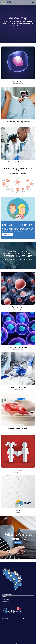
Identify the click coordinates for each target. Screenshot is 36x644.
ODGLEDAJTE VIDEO (8, 235)
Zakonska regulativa (6, 599)
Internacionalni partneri (7, 594)
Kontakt (4, 597)
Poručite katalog (6, 602)
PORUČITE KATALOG (18, 543)
